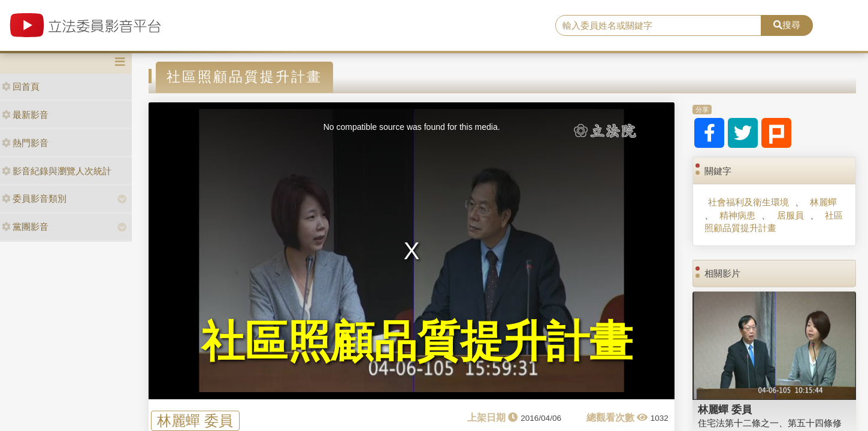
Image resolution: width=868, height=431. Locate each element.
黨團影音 (25, 227)
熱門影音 (25, 143)
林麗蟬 (823, 202)
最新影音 (25, 115)
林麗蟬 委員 (195, 421)
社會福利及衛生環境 (748, 202)
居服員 (790, 215)
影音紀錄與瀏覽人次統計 (57, 171)
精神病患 (737, 215)
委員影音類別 (34, 198)
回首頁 (21, 86)
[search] (658, 26)
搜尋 (787, 25)
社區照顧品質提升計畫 (774, 221)
